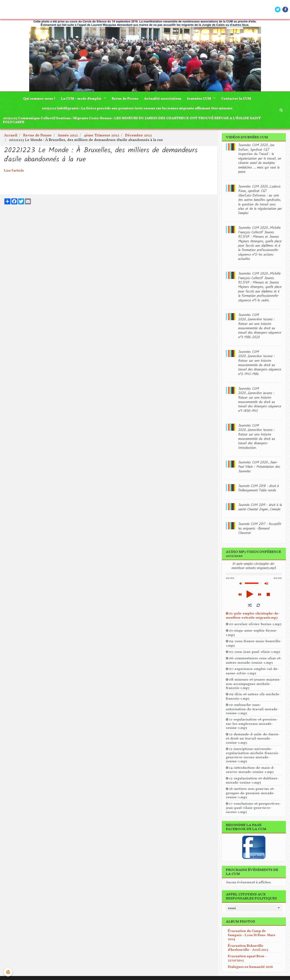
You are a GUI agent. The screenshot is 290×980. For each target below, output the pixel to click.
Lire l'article (14, 170)
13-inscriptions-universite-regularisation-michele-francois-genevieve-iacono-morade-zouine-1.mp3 (253, 755)
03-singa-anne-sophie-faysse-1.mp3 (252, 632)
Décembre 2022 (138, 135)
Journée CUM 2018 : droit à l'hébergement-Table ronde (258, 488)
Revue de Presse (125, 98)
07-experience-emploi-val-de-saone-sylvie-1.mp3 (252, 671)
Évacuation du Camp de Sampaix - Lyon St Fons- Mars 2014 (251, 935)
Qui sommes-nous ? (39, 98)
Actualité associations (163, 98)
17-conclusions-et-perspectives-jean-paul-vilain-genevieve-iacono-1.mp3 (253, 808)
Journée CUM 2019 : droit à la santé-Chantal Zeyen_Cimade (260, 507)
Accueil (11, 135)
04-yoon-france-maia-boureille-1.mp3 (254, 643)
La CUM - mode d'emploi (82, 98)
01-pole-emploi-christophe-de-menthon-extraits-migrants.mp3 (253, 615)
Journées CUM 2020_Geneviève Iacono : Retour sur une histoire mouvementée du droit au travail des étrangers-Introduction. (257, 437)
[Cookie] (8, 972)
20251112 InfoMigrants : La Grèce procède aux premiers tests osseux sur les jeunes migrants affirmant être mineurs (137, 108)
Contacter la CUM (236, 98)
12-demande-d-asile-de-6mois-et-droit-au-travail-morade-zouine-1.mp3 (253, 738)
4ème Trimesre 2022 (101, 135)
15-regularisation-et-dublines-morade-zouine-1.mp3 (252, 780)
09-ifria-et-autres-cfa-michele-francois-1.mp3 (253, 696)
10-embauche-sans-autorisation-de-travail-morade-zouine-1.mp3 (252, 709)
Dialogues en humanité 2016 (250, 967)
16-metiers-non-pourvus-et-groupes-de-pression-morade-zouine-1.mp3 (250, 793)
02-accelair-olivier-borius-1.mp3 (255, 624)
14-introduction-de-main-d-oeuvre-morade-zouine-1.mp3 (250, 770)
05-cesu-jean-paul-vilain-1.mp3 (255, 652)
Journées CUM (199, 98)
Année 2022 (68, 135)
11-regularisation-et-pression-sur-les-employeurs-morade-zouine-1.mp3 (252, 723)
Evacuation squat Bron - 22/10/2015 (247, 958)
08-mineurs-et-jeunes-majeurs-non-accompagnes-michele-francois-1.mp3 (253, 684)
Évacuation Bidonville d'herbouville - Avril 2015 (248, 948)
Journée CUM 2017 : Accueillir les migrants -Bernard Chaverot (260, 529)
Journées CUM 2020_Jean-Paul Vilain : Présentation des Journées (259, 467)
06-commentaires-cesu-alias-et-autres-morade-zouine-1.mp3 (254, 660)
